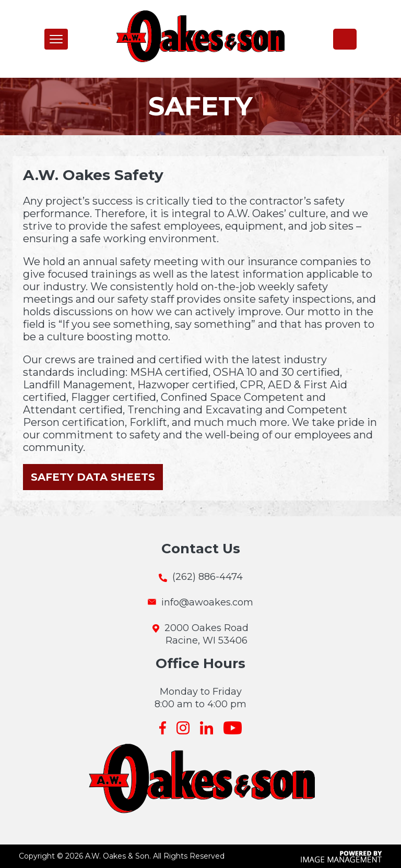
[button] (56, 39)
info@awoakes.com (207, 602)
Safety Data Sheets (93, 477)
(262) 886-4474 (345, 39)
